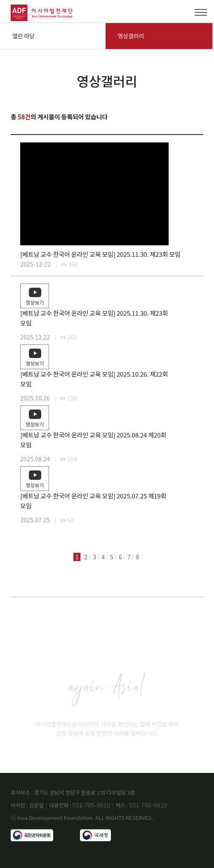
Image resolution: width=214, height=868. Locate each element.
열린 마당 (24, 36)
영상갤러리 (131, 36)
